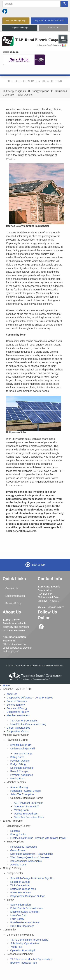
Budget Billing (18, 764)
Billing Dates (17, 757)
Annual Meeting (19, 787)
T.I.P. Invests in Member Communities (31, 959)
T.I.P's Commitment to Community (29, 940)
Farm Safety (17, 919)
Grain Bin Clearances (22, 926)
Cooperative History (18, 712)
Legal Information (15, 596)
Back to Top (38, 565)
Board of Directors (17, 701)
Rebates (15, 831)
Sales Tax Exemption (22, 794)
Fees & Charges (19, 771)
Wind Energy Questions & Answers (30, 857)
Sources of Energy (17, 708)
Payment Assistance (22, 775)
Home (6, 685)
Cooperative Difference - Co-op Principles (30, 698)
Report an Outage (20, 882)
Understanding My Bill (22, 749)
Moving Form (18, 778)
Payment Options (20, 761)
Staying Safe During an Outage (28, 896)
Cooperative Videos (18, 731)
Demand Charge (23, 754)
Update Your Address (26, 814)
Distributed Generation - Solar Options (31, 854)
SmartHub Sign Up (21, 745)
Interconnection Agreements (26, 861)
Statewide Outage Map (23, 889)
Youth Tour (16, 947)
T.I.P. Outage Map (20, 885)
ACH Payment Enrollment (28, 803)
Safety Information (20, 905)
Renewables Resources (24, 847)
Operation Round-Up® (27, 806)
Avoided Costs (18, 865)
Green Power (18, 850)
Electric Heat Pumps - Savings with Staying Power (38, 838)
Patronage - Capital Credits (25, 791)
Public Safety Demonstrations (27, 908)
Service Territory (16, 705)
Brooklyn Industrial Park (24, 963)
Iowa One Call (18, 915)
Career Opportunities (18, 728)
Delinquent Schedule (22, 768)
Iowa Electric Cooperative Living (28, 724)
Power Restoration (21, 893)
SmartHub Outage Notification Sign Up (32, 878)
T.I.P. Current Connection (24, 721)
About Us (12, 694)
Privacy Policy (13, 603)
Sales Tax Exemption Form (29, 817)
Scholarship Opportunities (25, 943)
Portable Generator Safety (25, 922)
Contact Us (12, 588)
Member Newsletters (18, 715)
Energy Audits (18, 834)
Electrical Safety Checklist (25, 912)
